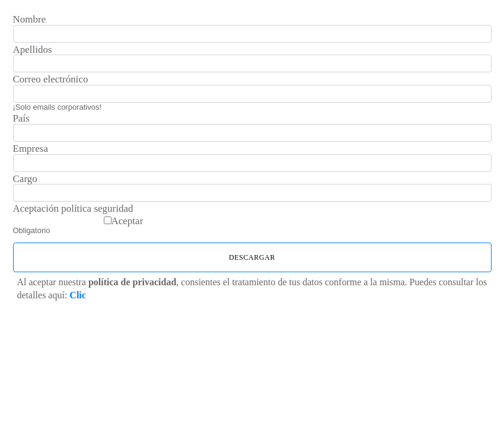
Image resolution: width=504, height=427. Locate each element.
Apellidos (33, 50)
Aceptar (127, 221)
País (21, 119)
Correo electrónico (51, 79)
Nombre (30, 20)
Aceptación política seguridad (73, 209)
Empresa (31, 149)
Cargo (25, 179)
